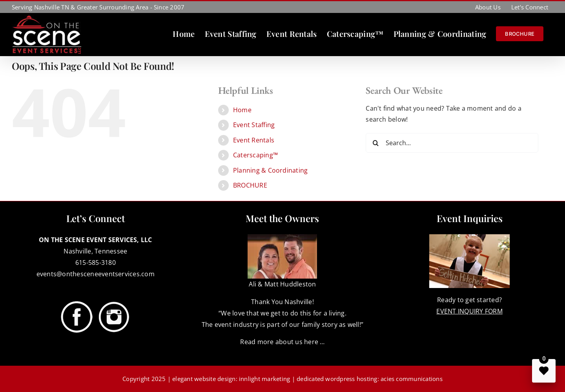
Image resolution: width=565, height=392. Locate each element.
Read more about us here (279, 342)
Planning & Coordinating (271, 170)
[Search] (375, 143)
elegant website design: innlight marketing (231, 379)
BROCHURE (250, 185)
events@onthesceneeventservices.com (96, 274)
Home (242, 110)
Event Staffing (254, 125)
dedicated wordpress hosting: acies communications (370, 379)
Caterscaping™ (255, 155)
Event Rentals (254, 140)
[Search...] (452, 143)
